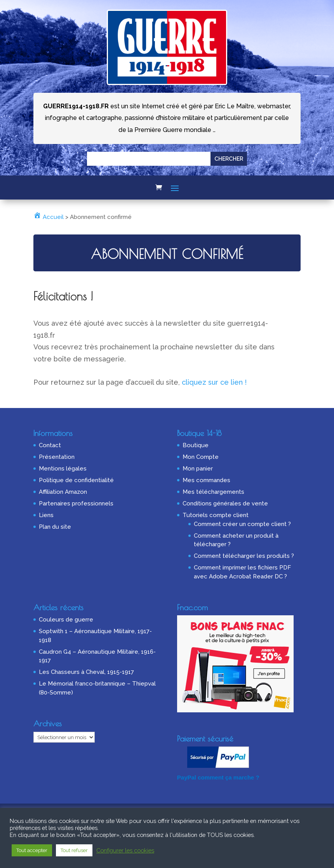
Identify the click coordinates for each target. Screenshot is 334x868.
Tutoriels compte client (216, 515)
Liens (46, 515)
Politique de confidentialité (76, 480)
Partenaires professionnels (76, 503)
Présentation (57, 457)
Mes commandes (206, 480)
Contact (50, 445)
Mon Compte (201, 457)
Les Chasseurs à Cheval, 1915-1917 (86, 672)
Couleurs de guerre (66, 620)
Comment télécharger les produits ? (244, 556)
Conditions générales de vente (225, 503)
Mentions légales (63, 469)
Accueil (49, 217)
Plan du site (55, 527)
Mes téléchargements (213, 492)
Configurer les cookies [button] (125, 850)
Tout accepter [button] (32, 850)
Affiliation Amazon (63, 492)
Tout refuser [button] (74, 850)
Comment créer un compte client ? (242, 524)
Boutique (196, 445)
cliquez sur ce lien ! (214, 382)
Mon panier (198, 469)
